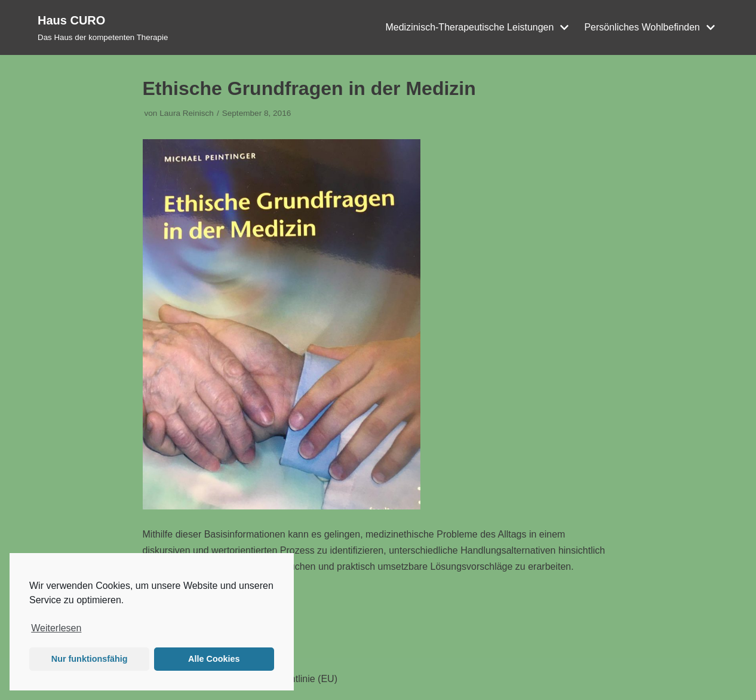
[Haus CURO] (103, 27)
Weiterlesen (56, 628)
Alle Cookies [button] (214, 659)
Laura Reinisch (187, 113)
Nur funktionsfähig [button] (90, 659)
